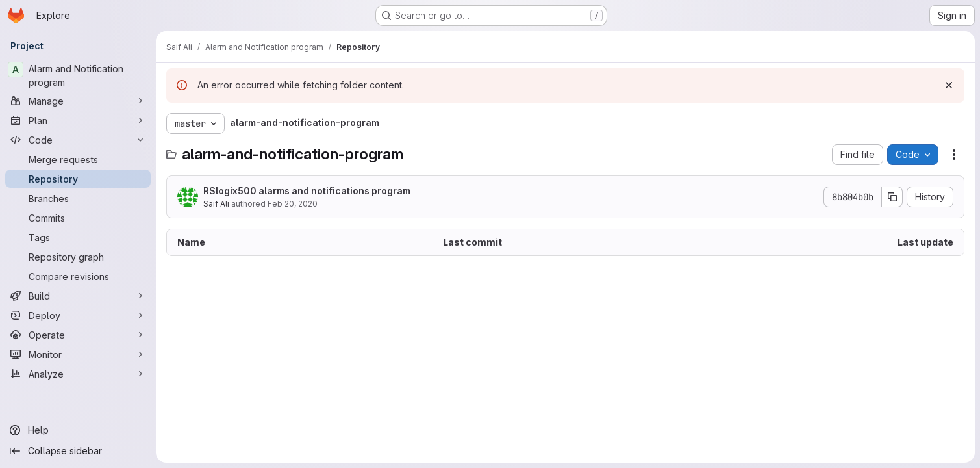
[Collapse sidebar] (78, 451)
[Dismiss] (949, 85)
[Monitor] (78, 354)
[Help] (78, 430)
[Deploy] (78, 315)
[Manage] (78, 101)
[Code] (78, 140)
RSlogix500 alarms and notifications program (307, 191)
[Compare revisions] (78, 276)
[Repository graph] (78, 257)
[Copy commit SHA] (892, 197)
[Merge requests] (78, 159)
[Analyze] (78, 374)
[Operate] (78, 335)
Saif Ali (216, 204)
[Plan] (78, 120)
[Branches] (78, 198)
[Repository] (78, 179)
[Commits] (78, 218)
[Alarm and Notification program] (78, 75)
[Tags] (78, 237)
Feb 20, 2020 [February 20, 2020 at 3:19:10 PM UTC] (293, 204)
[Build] (78, 296)
